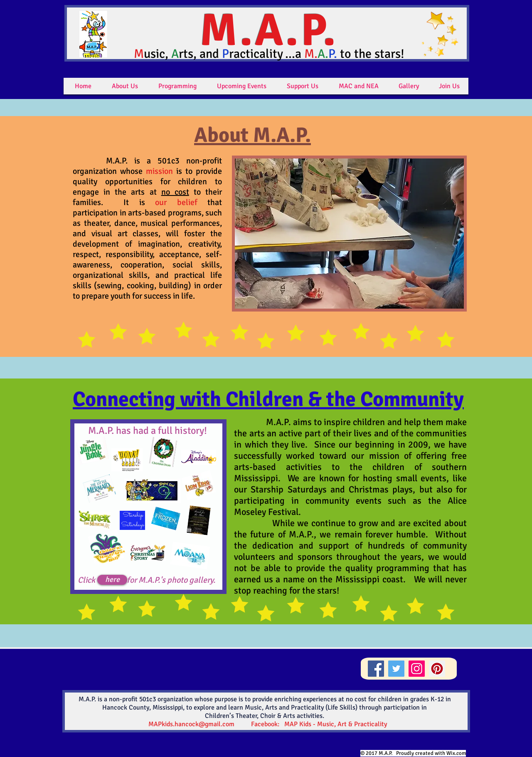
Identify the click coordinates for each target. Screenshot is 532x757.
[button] (125, 86)
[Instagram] (417, 669)
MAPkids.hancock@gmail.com (191, 724)
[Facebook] (376, 669)
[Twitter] (396, 669)
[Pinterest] (437, 669)
